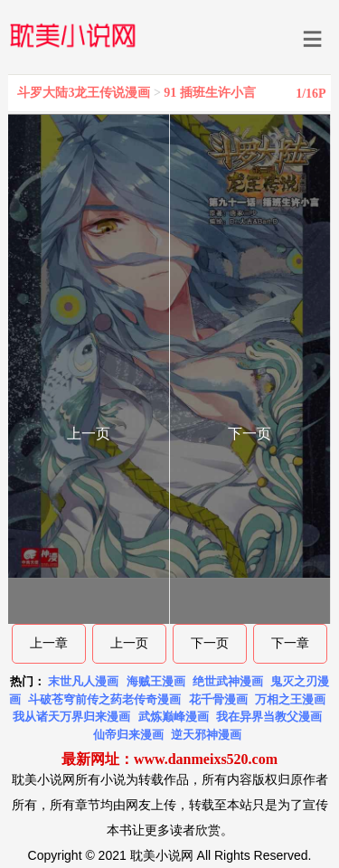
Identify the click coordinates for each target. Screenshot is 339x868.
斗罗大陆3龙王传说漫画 (84, 93)
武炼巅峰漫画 (174, 717)
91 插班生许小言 (210, 93)
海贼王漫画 (156, 681)
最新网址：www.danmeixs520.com (169, 759)
